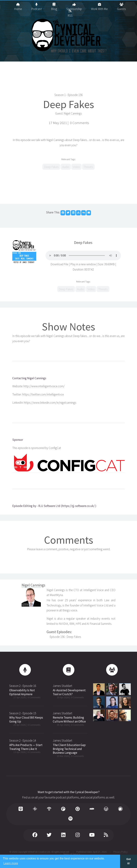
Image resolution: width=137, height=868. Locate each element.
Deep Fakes (69, 104)
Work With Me (99, 5)
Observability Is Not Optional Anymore (22, 692)
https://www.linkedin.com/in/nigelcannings (50, 403)
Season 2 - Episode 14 (23, 741)
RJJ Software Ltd (49, 506)
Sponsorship (74, 5)
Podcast (36, 5)
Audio (66, 167)
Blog (54, 5)
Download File (60, 264)
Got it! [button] (129, 861)
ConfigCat (55, 448)
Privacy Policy (120, 852)
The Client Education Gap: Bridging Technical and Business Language (69, 749)
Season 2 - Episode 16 (23, 686)
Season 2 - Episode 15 (23, 713)
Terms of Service (72, 854)
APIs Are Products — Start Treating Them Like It (26, 747)
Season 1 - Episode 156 (68, 95)
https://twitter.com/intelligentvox (43, 394)
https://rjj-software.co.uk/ (78, 506)
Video (76, 167)
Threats (88, 167)
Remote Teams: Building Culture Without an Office (69, 719)
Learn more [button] (11, 863)
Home (18, 5)
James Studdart (63, 686)
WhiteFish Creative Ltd (39, 852)
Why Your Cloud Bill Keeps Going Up (26, 719)
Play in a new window (83, 264)
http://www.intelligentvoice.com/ (44, 386)
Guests (121, 5)
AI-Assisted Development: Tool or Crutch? (69, 692)
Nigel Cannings (73, 113)
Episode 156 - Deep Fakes (65, 637)
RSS (70, 12)
